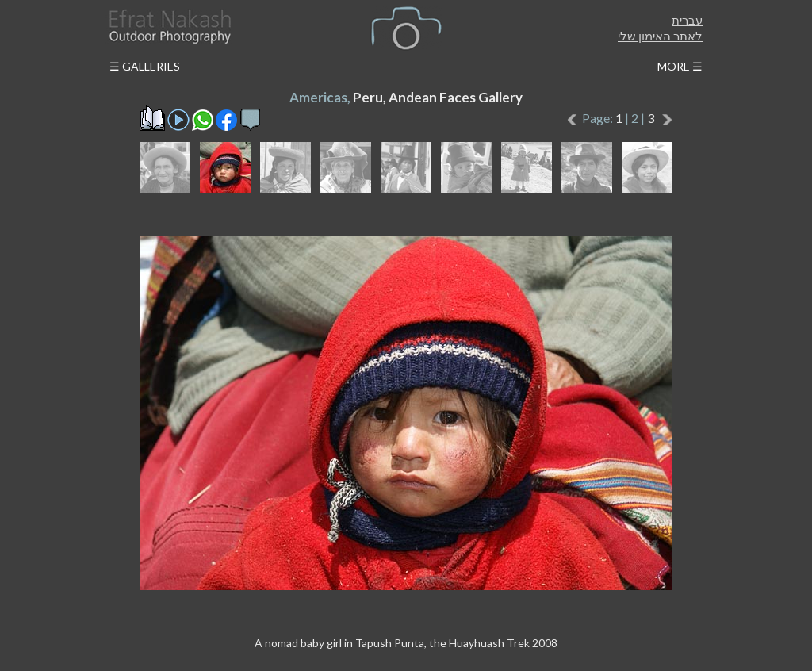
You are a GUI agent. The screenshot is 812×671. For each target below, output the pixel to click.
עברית (687, 20)
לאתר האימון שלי (660, 36)
